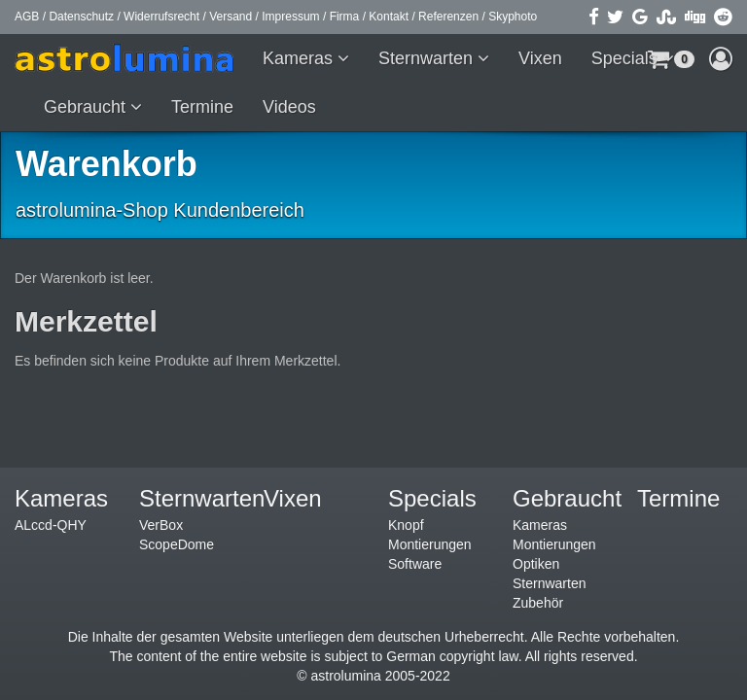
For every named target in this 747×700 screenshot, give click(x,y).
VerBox (161, 525)
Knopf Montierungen (430, 535)
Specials (627, 58)
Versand (231, 17)
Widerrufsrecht (161, 17)
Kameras (300, 58)
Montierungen (554, 544)
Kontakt (389, 17)
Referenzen (448, 17)
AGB (27, 17)
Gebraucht (87, 107)
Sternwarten (428, 58)
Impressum (290, 17)
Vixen (540, 58)
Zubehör (538, 603)
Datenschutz (81, 17)
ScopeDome (177, 544)
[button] (721, 58)
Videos (289, 107)
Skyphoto (513, 17)
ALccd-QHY (51, 525)
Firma (345, 17)
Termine (202, 107)
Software (415, 564)
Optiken (536, 564)
